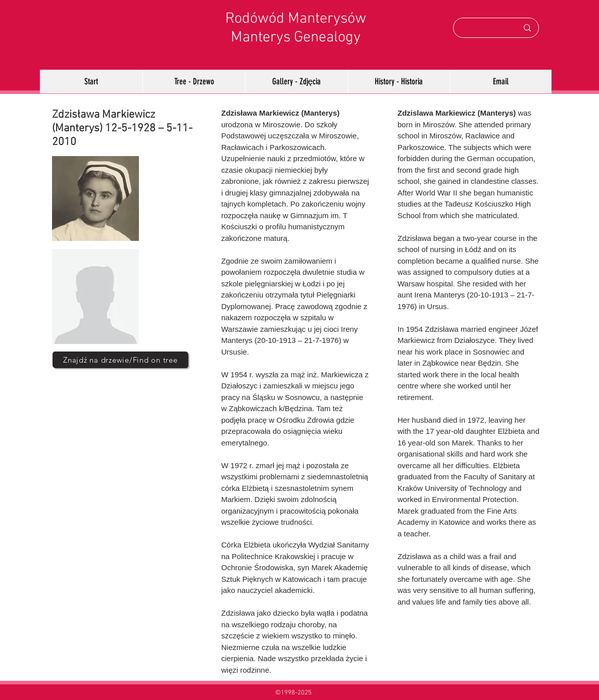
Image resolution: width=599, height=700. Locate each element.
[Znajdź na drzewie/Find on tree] (120, 360)
